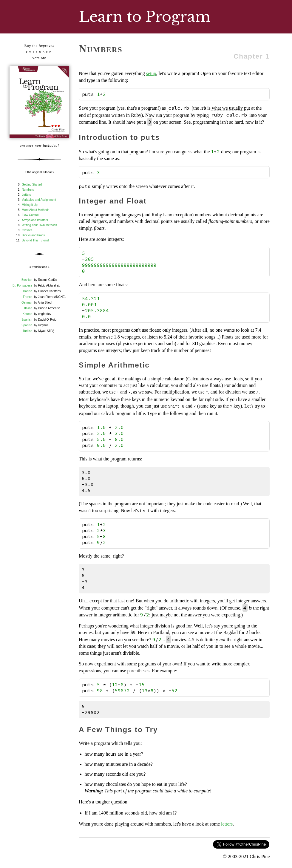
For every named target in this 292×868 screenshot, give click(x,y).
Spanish (27, 320)
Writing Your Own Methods (39, 225)
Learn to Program (145, 17)
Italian (28, 308)
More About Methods (35, 210)
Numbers (28, 190)
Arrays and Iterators (35, 220)
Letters (26, 195)
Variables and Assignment (39, 200)
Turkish (27, 331)
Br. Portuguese (22, 285)
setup (151, 73)
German (27, 303)
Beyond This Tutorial (35, 240)
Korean (27, 314)
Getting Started (32, 185)
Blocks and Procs (33, 235)
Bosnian (27, 280)
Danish (28, 291)
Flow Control (30, 215)
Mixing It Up (30, 205)
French (28, 297)
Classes (27, 230)
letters (227, 823)
